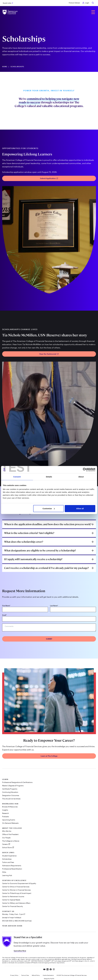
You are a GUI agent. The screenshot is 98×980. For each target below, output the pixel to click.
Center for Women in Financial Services (16, 890)
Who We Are (7, 831)
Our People (6, 838)
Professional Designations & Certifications (17, 782)
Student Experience (9, 856)
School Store (7, 847)
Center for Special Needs (11, 900)
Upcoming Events (9, 820)
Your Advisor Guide (12, 926)
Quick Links (7, 3)
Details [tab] (49, 477)
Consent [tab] (17, 477)
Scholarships (7, 859)
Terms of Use (25, 975)
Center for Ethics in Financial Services (16, 887)
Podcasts (6, 817)
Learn (5, 779)
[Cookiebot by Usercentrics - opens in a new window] (85, 470)
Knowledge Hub (10, 804)
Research (6, 813)
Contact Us (8, 911)
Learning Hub (7, 875)
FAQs (4, 872)
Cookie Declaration (48, 975)
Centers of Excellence (14, 880)
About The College (12, 828)
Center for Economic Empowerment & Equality (19, 883)
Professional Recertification (12, 869)
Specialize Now (20, 951)
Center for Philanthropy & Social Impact (17, 893)
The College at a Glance (11, 841)
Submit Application (49, 178)
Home (5, 67)
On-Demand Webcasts (10, 823)
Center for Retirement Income (13, 897)
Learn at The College (49, 756)
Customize (49, 509)
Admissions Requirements (12, 866)
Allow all (80, 509)
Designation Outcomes (11, 795)
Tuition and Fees (8, 862)
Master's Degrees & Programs (13, 786)
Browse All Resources (10, 807)
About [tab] (81, 477)
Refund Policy (36, 975)
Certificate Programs (10, 789)
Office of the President (10, 834)
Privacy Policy (14, 975)
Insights (5, 810)
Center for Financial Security (13, 906)
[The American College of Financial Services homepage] (10, 12)
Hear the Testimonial (49, 354)
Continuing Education (10, 792)
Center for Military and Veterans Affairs (16, 903)
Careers (5, 844)
